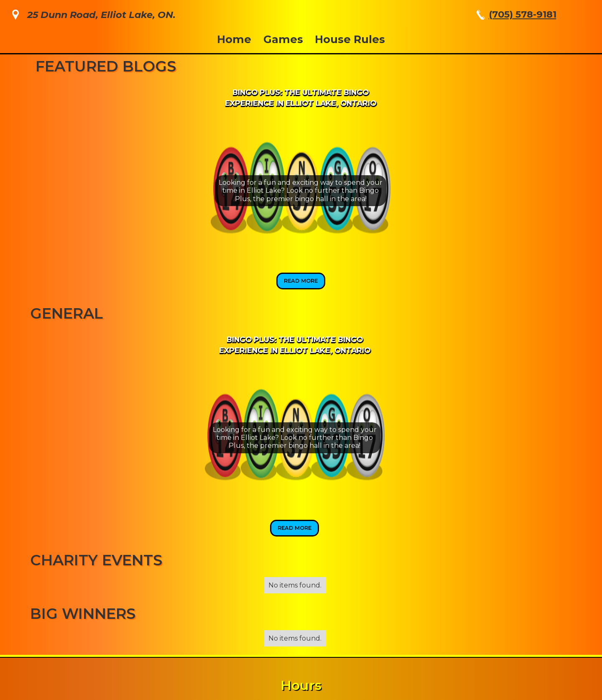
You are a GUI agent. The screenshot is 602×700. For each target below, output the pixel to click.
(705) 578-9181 (523, 14)
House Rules (350, 39)
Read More (301, 281)
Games (283, 39)
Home (234, 39)
